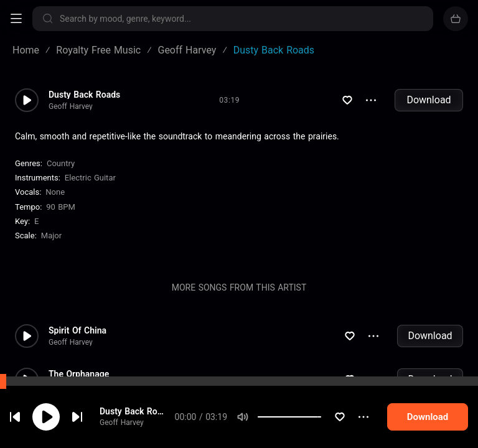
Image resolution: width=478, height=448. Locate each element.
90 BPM (61, 207)
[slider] (320, 417)
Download (429, 100)
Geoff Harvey (123, 422)
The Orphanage (79, 374)
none (55, 192)
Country (61, 163)
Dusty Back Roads (137, 411)
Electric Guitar (90, 178)
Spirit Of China (77, 330)
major (51, 236)
